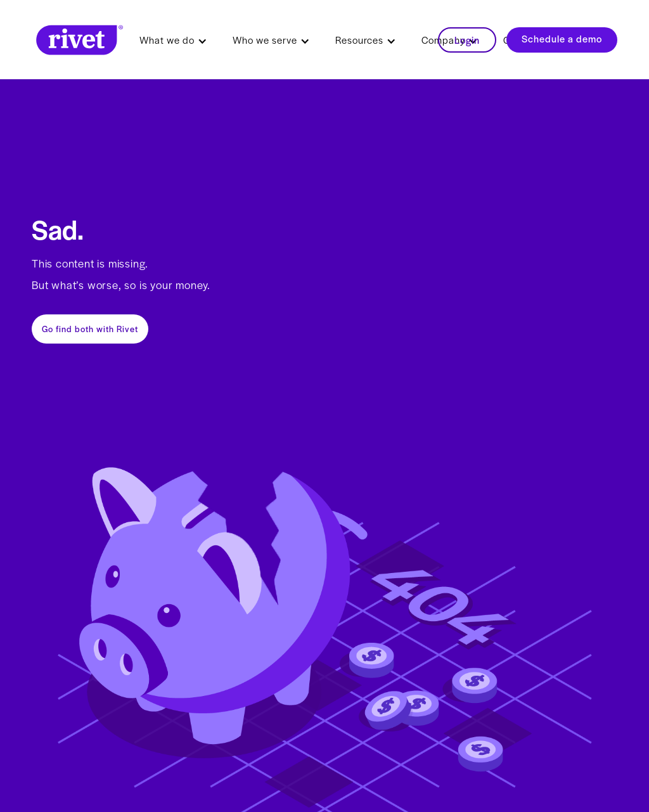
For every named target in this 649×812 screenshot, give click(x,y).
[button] (173, 40)
